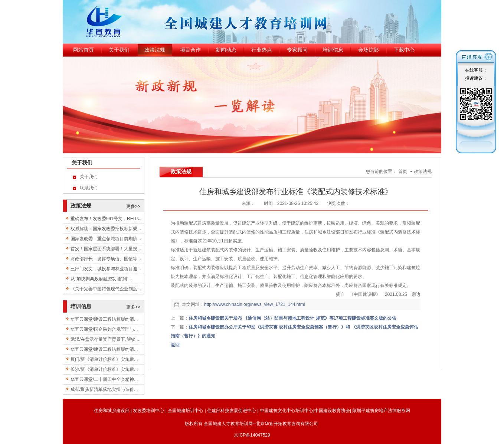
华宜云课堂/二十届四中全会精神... (104, 379)
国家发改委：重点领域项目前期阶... (106, 239)
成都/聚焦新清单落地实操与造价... (104, 389)
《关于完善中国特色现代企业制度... (106, 289)
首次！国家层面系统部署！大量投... (106, 249)
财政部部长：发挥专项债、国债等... (106, 259)
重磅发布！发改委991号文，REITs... (107, 219)
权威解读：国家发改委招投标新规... (106, 229)
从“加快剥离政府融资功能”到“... (101, 279)
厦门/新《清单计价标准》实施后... (104, 359)
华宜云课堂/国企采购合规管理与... (104, 329)
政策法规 (423, 172)
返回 (175, 345)
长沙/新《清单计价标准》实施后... (104, 369)
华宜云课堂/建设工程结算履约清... (104, 319)
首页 (403, 172)
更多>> (133, 206)
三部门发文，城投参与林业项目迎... (106, 269)
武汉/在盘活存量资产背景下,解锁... (105, 339)
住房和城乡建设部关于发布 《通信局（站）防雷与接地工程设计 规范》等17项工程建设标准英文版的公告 (292, 318)
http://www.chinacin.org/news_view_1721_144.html (255, 304)
